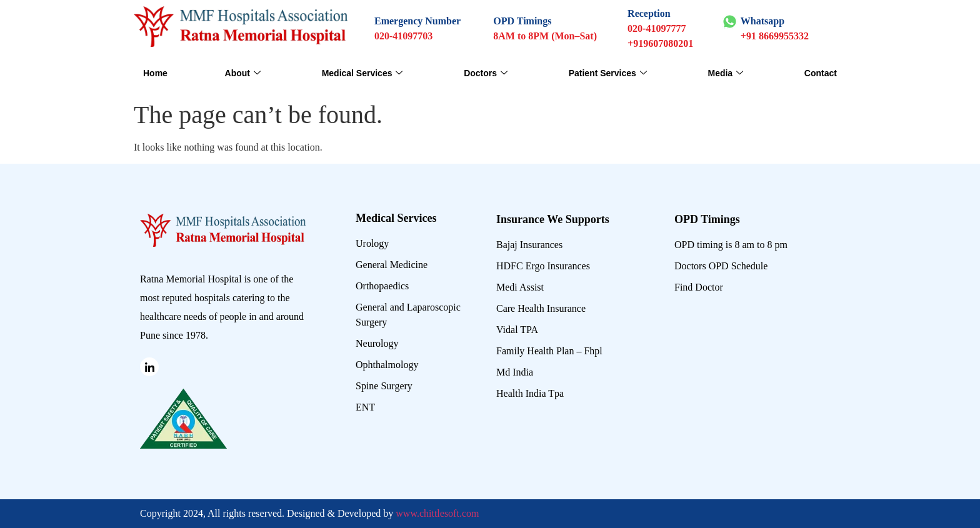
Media (725, 73)
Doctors (486, 73)
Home (155, 73)
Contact (821, 73)
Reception (649, 13)
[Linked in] (149, 367)
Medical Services (362, 73)
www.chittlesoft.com (437, 513)
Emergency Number (417, 21)
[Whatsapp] (730, 22)
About (243, 73)
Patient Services (608, 73)
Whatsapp (762, 21)
